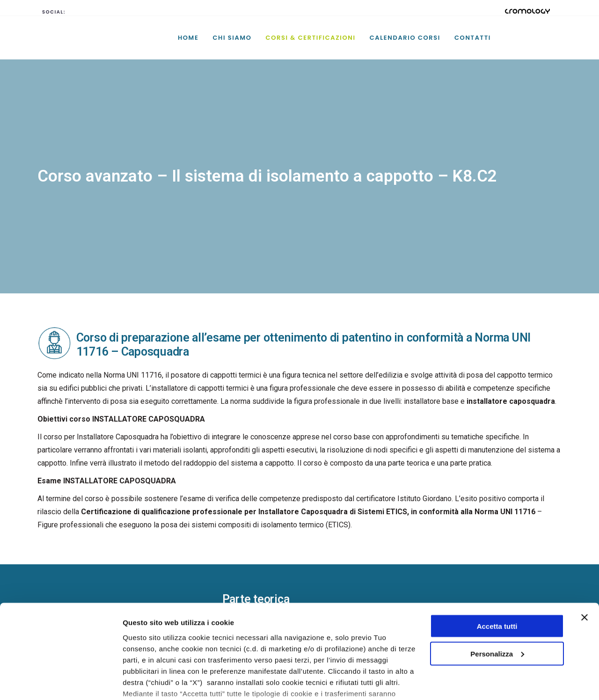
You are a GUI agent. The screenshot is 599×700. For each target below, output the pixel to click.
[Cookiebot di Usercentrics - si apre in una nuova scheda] (61, 682)
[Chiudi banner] (584, 559)
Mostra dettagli (148, 682)
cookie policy (265, 657)
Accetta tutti (497, 567)
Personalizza (497, 595)
